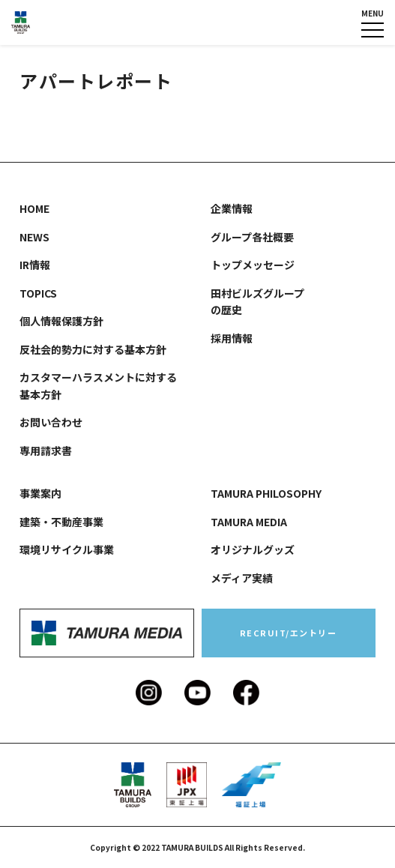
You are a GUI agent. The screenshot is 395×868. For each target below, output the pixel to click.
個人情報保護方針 (61, 321)
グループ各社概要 (252, 237)
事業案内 (40, 493)
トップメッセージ (253, 265)
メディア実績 (242, 578)
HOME (34, 208)
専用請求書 (46, 450)
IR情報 (35, 265)
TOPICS (38, 293)
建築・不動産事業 (61, 522)
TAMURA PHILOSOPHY (266, 493)
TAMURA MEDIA (249, 522)
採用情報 (232, 338)
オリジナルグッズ (253, 549)
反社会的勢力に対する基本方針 (93, 349)
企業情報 (232, 208)
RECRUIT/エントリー (289, 633)
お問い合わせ (51, 422)
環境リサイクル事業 (67, 549)
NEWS (34, 237)
